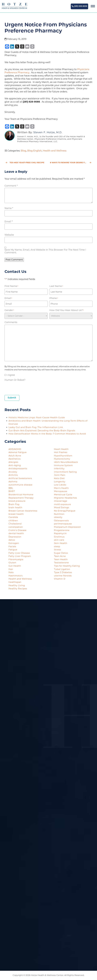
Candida (13, 517)
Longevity (60, 482)
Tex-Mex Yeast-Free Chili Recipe (25, 163)
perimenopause (63, 524)
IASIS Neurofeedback (66, 462)
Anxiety (13, 472)
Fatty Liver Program (20, 556)
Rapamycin (60, 533)
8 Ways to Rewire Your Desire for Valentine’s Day (71, 163)
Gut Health (15, 566)
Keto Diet (59, 478)
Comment (11, 186)
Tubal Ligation (62, 569)
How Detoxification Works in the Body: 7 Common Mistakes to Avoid (48, 434)
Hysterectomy (62, 459)
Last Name (56, 286)
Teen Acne (60, 556)
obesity (58, 517)
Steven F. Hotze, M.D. (48, 132)
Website (9, 235)
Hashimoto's (16, 576)
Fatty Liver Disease (19, 553)
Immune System (63, 465)
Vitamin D (60, 579)
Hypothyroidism (63, 456)
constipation (16, 527)
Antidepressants (18, 469)
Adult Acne (15, 456)
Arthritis (13, 475)
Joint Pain (60, 475)
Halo (11, 572)
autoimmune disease (21, 485)
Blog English (34, 151)
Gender (9, 310)
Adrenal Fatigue (18, 452)
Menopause (61, 491)
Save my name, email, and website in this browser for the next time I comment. (45, 251)
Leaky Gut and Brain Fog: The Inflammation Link (36, 427)
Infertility (59, 469)
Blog (23, 151)
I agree (11, 375)
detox (12, 540)
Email (9, 222)
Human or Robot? (15, 380)
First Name (11, 286)
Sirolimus (59, 537)
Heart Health (61, 449)
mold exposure (63, 504)
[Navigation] (93, 6)
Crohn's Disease (18, 530)
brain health (15, 507)
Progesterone (62, 530)
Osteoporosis (61, 521)
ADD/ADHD (15, 449)
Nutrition (59, 514)
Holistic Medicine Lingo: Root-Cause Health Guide (37, 418)
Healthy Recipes (18, 589)
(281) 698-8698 (79, 6)
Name (9, 208)
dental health (16, 533)
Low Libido (60, 485)
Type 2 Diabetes (63, 572)
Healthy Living (17, 585)
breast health (16, 514)
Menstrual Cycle (63, 495)
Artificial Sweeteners (20, 478)
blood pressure (17, 501)
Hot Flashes (61, 452)
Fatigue (13, 550)
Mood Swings (62, 507)
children (13, 521)
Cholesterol (15, 524)
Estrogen (14, 543)
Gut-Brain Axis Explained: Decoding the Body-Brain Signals (42, 431)
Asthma (13, 482)
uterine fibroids (63, 576)
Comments (11, 322)
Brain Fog (14, 504)
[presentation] (24, 387)
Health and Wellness (55, 151)
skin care (59, 540)
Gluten (12, 563)
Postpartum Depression (68, 527)
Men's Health (61, 488)
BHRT (12, 491)
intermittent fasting (65, 472)
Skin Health (61, 543)
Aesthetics (15, 459)
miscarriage (61, 501)
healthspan (15, 582)
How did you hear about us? (67, 310)
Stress (58, 550)
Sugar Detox (61, 553)
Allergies (13, 462)
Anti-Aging (15, 465)
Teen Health (61, 559)
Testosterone (61, 563)
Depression (15, 537)
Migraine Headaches (66, 498)
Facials (12, 547)
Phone (54, 298)
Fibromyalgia (16, 559)
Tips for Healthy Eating (67, 566)
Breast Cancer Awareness (23, 511)
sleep (57, 547)
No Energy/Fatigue (65, 511)
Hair (11, 569)
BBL (11, 488)
